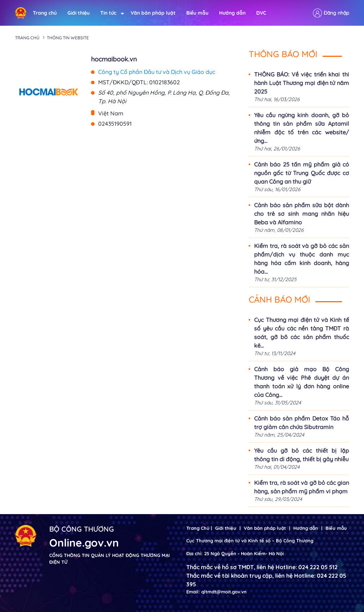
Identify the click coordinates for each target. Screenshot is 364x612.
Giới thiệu (79, 13)
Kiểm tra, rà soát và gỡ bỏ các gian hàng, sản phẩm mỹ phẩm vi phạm (302, 487)
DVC (261, 13)
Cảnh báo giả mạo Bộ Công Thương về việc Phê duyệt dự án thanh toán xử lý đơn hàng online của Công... (302, 382)
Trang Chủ (198, 528)
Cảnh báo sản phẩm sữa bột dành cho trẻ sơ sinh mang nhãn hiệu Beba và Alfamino (302, 214)
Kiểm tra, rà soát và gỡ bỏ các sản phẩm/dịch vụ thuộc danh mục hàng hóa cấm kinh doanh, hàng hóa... (302, 259)
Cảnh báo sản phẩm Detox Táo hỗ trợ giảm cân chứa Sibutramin (302, 423)
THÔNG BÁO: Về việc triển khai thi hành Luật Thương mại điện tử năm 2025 (302, 83)
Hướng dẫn (232, 13)
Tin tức (110, 13)
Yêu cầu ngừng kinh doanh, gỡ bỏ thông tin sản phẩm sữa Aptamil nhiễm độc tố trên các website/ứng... (302, 128)
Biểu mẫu (197, 13)
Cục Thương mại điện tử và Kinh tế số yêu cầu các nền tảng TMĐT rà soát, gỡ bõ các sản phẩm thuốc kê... (302, 333)
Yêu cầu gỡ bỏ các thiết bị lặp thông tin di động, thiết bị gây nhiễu (302, 455)
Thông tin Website (68, 38)
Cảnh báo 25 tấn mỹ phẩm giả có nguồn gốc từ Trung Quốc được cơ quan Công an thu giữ (302, 173)
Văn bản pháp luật (153, 13)
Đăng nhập (336, 13)
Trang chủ (45, 13)
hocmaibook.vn (114, 59)
